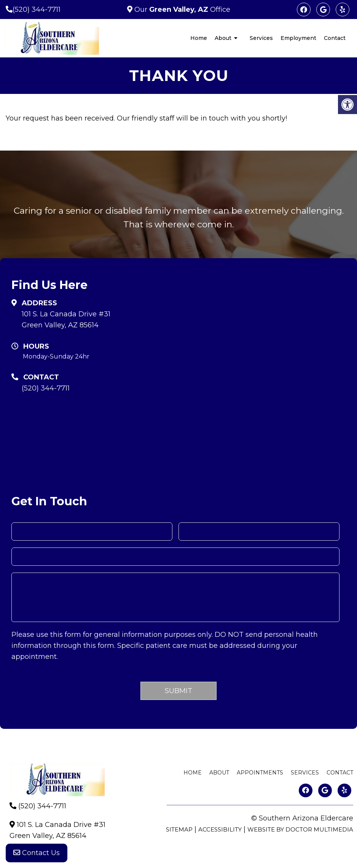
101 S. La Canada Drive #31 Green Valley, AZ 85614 (66, 320)
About (223, 38)
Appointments (260, 773)
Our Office (181, 10)
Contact (335, 38)
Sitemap (179, 829)
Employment (298, 38)
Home (199, 38)
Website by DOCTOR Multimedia (300, 829)
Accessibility (220, 829)
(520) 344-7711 (37, 10)
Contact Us (37, 853)
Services (261, 38)
